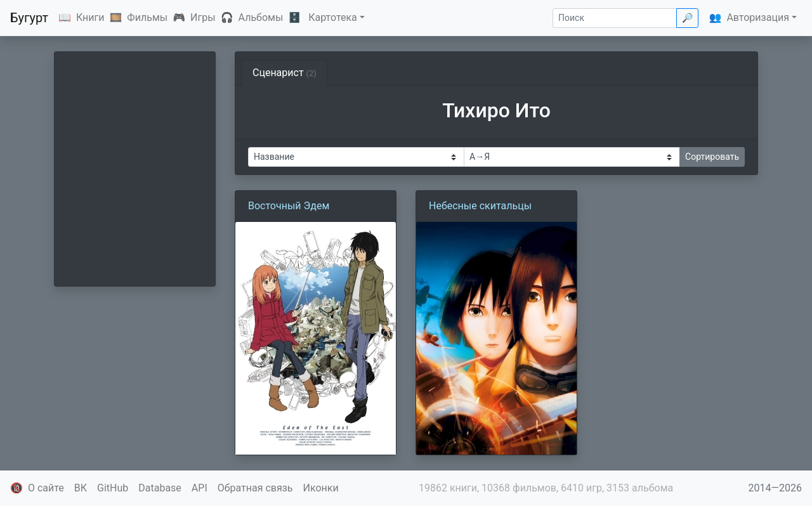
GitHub (113, 488)
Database (160, 488)
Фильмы (147, 17)
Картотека (333, 17)
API (200, 488)
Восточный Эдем (289, 206)
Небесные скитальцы (480, 206)
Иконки (321, 488)
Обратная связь (255, 488)
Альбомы (261, 17)
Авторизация (758, 17)
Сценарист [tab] (285, 73)
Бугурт (29, 18)
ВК (81, 488)
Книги (90, 17)
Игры (203, 17)
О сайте (46, 488)
